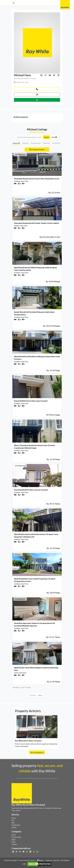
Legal (13, 839)
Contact (14, 844)
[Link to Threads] (20, 852)
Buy (13, 820)
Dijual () (25, 143)
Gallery (14, 827)
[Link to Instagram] (17, 852)
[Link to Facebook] (13, 852)
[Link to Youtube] (24, 852)
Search (47, 137)
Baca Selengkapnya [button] (37, 757)
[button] (13, 3)
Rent (13, 823)
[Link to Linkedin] (31, 852)
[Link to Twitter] (27, 852)
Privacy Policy (16, 837)
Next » (41, 695)
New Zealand (65, 860)
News (13, 842)
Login (24, 864)
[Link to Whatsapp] (37, 852)
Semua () (16, 143)
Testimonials (16, 825)
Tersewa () (56, 143)
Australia (56, 860)
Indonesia (49, 860)
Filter (54, 137)
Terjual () (46, 143)
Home (14, 818)
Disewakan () (36, 143)
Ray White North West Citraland (25, 78)
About (14, 835)
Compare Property (37, 149)
